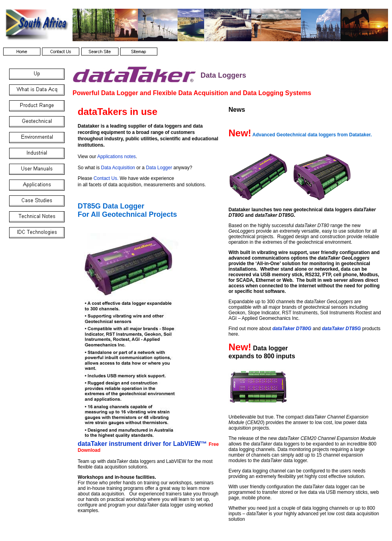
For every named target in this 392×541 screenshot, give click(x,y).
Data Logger (159, 168)
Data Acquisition (118, 168)
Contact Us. (106, 178)
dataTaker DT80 (292, 329)
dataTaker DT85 (341, 329)
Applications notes (116, 157)
